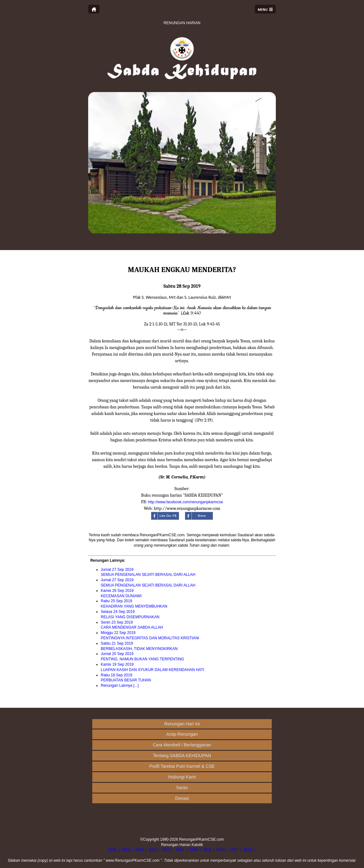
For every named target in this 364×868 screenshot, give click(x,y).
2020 (193, 850)
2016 (248, 850)
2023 (153, 850)
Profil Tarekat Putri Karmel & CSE (182, 766)
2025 (126, 850)
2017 (234, 850)
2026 (112, 850)
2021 (180, 850)
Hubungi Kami (182, 777)
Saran (182, 788)
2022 (166, 850)
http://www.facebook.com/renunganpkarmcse (185, 502)
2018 (221, 850)
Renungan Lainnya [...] (120, 685)
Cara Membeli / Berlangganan (182, 745)
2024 (139, 850)
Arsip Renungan (182, 734)
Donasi (182, 798)
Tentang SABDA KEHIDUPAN (182, 756)
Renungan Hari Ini (182, 724)
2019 (207, 850)
